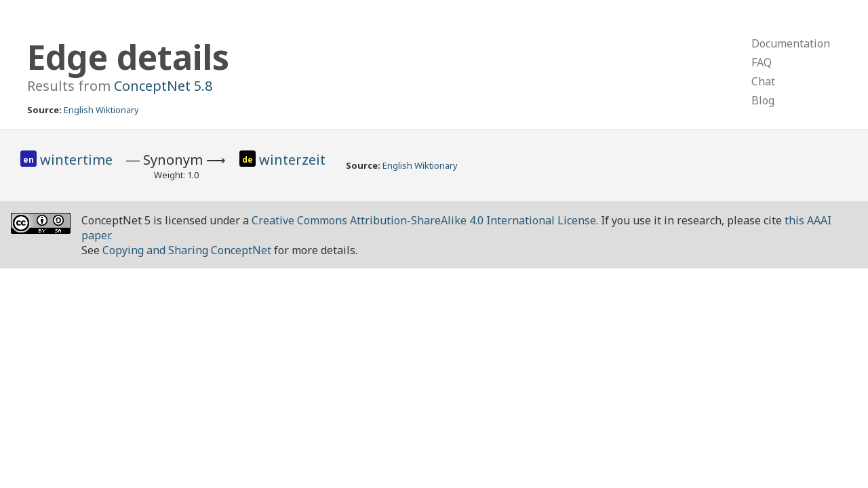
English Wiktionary (101, 110)
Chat (763, 81)
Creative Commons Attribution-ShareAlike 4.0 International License (424, 220)
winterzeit (292, 160)
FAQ (762, 62)
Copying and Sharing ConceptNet (187, 250)
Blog (763, 100)
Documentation (791, 43)
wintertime (76, 160)
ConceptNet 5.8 (163, 86)
